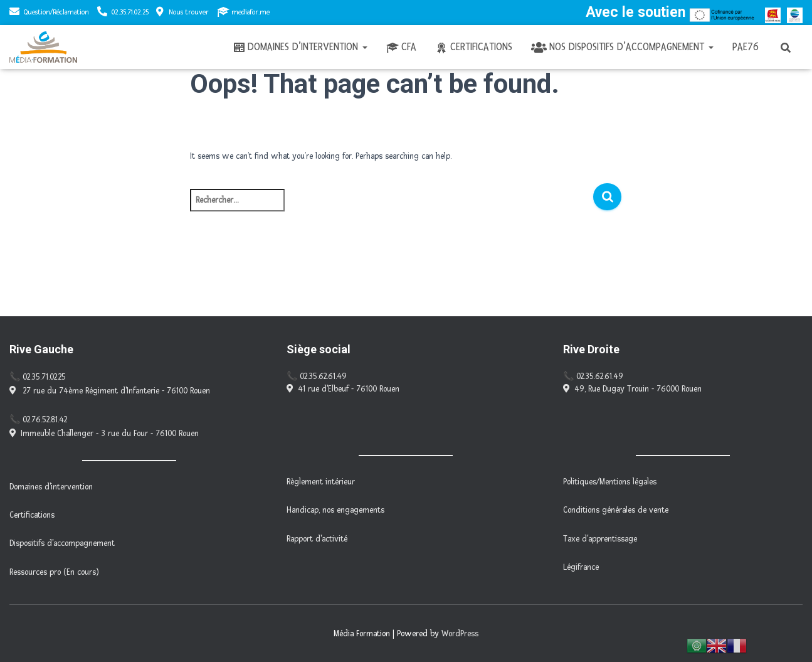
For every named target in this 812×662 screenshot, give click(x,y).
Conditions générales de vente (616, 510)
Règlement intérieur (321, 482)
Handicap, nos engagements (335, 510)
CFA (401, 47)
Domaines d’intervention (300, 47)
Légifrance (581, 567)
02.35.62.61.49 (323, 376)
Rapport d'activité (317, 539)
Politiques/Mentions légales (610, 482)
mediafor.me (243, 12)
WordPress (460, 634)
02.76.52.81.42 (45, 420)
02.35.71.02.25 (130, 12)
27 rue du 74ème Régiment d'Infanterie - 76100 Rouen (110, 391)
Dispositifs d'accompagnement (62, 543)
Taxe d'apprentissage (600, 539)
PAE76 (746, 47)
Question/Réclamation (56, 12)
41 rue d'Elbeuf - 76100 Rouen (343, 389)
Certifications (474, 47)
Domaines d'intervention (51, 487)
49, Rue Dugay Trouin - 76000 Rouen (632, 389)
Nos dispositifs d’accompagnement (622, 47)
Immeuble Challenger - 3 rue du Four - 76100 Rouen (104, 434)
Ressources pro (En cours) (54, 572)
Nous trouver (183, 12)
